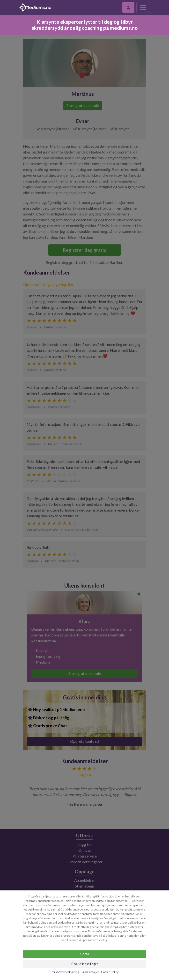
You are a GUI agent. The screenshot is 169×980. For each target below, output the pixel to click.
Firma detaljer (90, 972)
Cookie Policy (110, 972)
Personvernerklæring (65, 972)
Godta (85, 954)
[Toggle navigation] (143, 7)
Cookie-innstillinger (85, 964)
